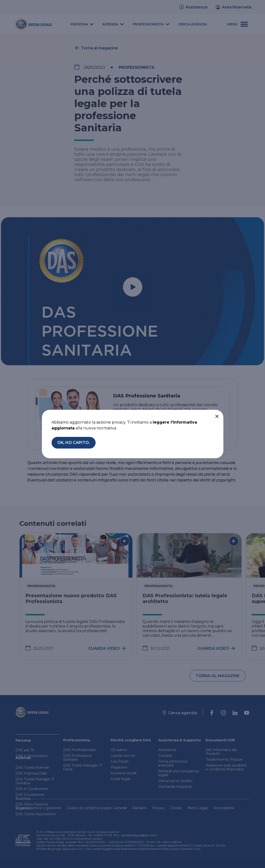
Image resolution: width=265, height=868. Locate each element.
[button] (217, 416)
